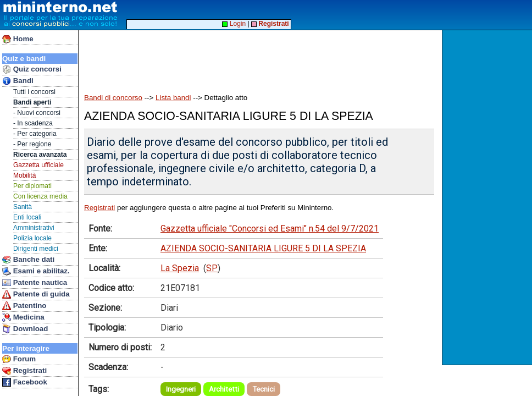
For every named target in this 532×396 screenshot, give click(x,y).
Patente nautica (35, 283)
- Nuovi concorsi (37, 113)
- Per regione (32, 144)
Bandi (18, 81)
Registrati (24, 371)
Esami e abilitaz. (36, 271)
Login (234, 24)
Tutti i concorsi (34, 92)
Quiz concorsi (32, 69)
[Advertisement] (488, 197)
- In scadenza (33, 123)
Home (18, 39)
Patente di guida (36, 294)
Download (25, 329)
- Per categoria (35, 134)
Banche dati (28, 260)
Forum (19, 359)
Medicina (23, 317)
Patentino (24, 306)
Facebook (25, 382)
